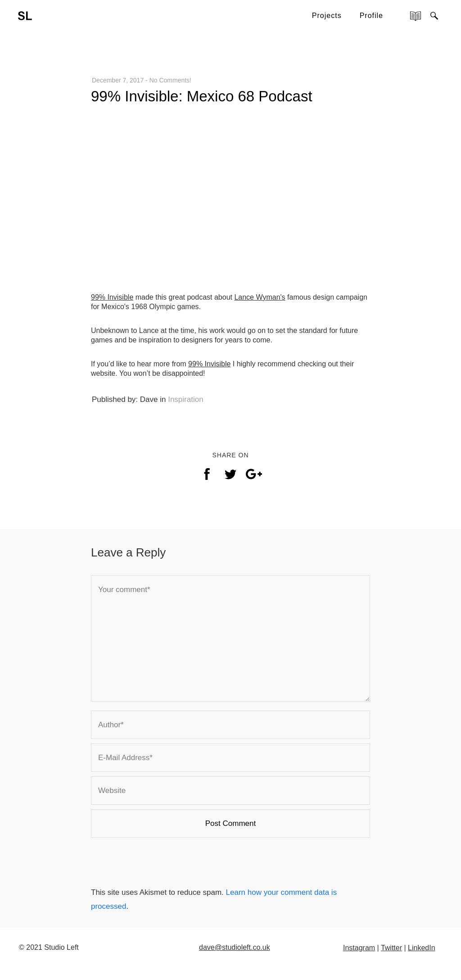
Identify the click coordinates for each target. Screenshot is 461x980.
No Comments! (170, 80)
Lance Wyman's (260, 297)
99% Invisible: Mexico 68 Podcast (202, 96)
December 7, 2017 (118, 80)
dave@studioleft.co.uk (235, 947)
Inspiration (185, 399)
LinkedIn (422, 948)
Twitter (391, 948)
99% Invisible (112, 297)
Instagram (359, 948)
